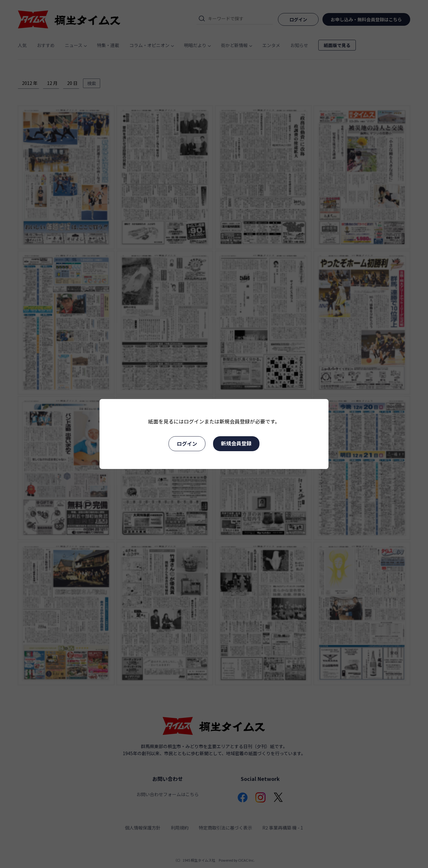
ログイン (187, 444)
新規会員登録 (236, 443)
